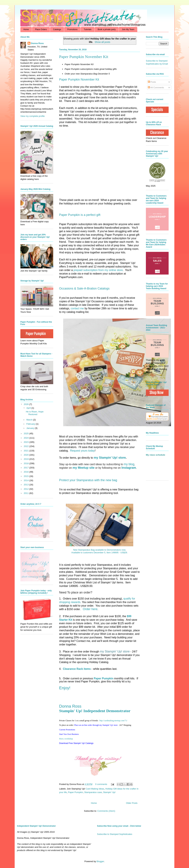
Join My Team (128, 29)
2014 (27, 480)
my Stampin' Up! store (110, 458)
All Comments (156, 88)
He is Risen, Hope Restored (35, 413)
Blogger (100, 861)
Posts (152, 82)
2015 (27, 476)
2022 (27, 446)
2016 (27, 472)
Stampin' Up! (109, 792)
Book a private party (107, 29)
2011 (27, 493)
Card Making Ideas (95, 789)
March (30, 420)
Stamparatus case (93, 792)
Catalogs (57, 29)
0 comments (101, 784)
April (29, 408)
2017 (27, 468)
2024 (27, 438)
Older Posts (132, 803)
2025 (27, 433)
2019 (27, 459)
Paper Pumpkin (76, 792)
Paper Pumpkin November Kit (84, 57)
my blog (129, 464)
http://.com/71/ (113, 721)
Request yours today (82, 451)
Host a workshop (66, 739)
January (31, 428)
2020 (27, 455)
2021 (27, 451)
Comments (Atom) (106, 811)
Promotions (72, 29)
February (31, 424)
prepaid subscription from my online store (98, 270)
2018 (27, 463)
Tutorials (88, 29)
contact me (77, 308)
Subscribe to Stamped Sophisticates (115, 834)
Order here (90, 609)
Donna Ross (70, 706)
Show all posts (102, 42)
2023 (27, 442)
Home (26, 29)
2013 (27, 485)
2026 (27, 404)
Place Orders (41, 29)
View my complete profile (33, 116)
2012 (27, 489)
